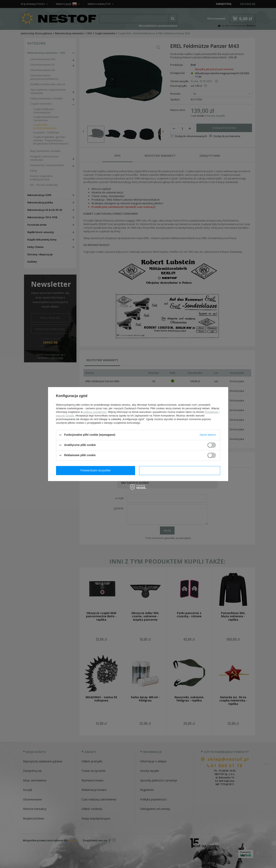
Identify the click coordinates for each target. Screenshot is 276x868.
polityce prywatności (95, 412)
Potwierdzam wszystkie (181, 470)
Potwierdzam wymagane (96, 470)
